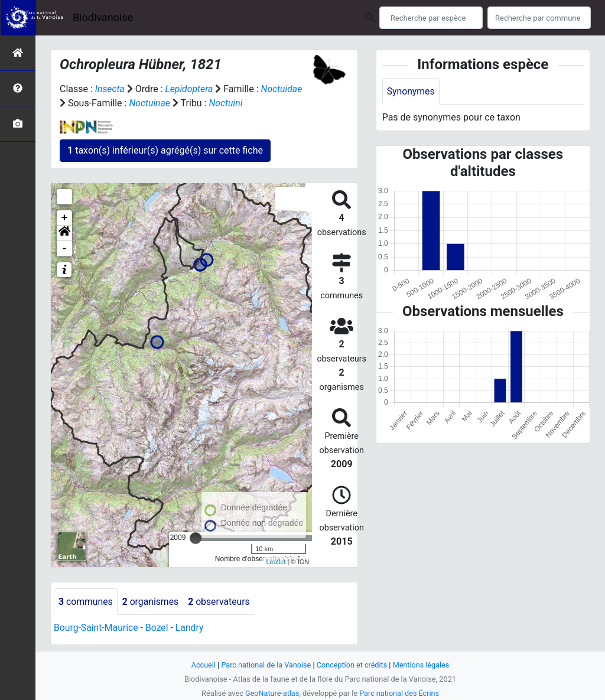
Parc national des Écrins (400, 693)
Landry (191, 628)
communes (86, 602)
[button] (64, 233)
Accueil (202, 665)
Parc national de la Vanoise (265, 665)
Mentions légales (422, 665)
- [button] (65, 249)
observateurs (221, 602)
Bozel (158, 628)
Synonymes (411, 91)
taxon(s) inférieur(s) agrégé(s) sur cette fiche (165, 150)
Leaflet (276, 562)
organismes (152, 602)
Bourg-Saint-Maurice (97, 628)
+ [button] (65, 218)
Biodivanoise (103, 17)
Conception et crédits (352, 665)
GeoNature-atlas (271, 693)
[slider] (196, 538)
